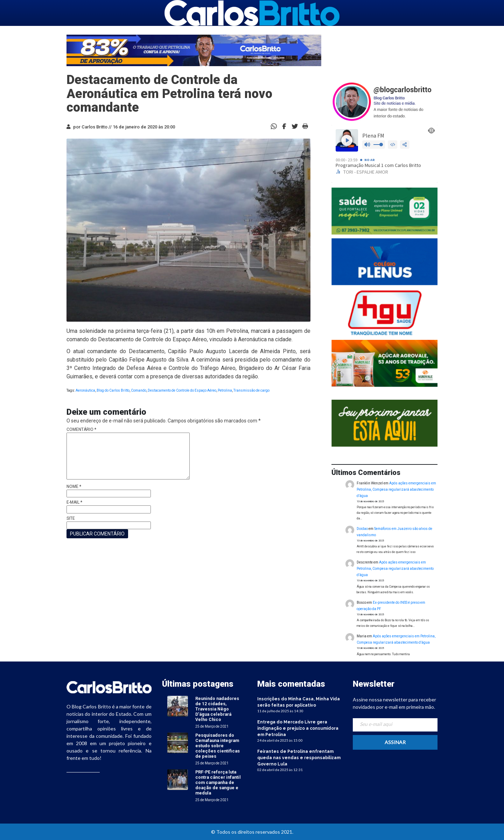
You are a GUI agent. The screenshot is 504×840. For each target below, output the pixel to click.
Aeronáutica (85, 390)
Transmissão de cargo (251, 390)
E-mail (74, 502)
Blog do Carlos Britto (113, 390)
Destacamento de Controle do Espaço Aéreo (182, 390)
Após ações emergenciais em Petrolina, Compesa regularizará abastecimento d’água (396, 489)
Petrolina (225, 390)
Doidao (362, 529)
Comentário (81, 429)
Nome (74, 486)
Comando (139, 390)
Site (71, 518)
